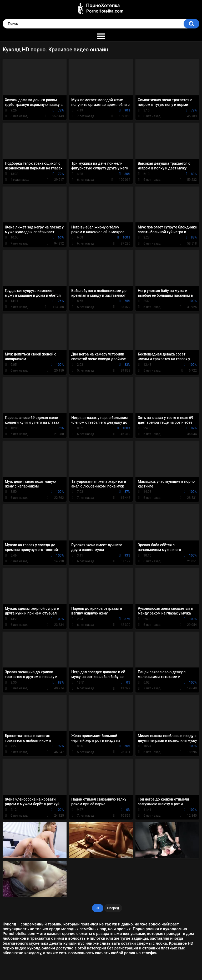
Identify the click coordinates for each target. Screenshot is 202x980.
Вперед (113, 908)
